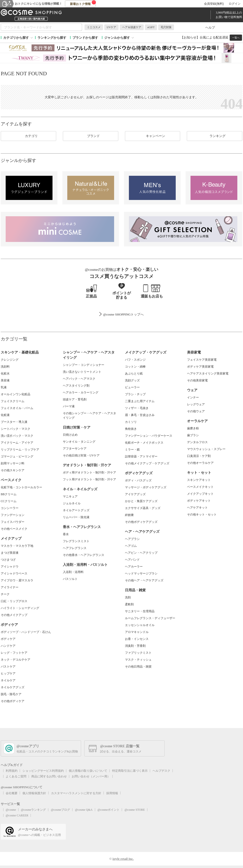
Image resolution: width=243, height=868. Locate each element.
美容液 (5, 380)
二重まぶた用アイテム (140, 401)
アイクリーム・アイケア (17, 443)
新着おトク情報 (83, 3)
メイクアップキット (200, 494)
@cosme (11, 810)
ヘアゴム (131, 546)
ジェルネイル (72, 503)
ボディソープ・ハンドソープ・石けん (26, 632)
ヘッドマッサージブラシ (141, 573)
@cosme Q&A (84, 810)
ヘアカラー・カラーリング (81, 393)
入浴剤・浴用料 (73, 572)
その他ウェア (196, 411)
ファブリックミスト (138, 653)
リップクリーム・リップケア (20, 450)
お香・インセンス (137, 639)
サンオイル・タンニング (79, 442)
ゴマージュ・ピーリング (17, 456)
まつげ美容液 (10, 553)
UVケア (111, 27)
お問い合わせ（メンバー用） (91, 776)
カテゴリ (28, 136)
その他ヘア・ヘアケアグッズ (144, 580)
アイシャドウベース (14, 573)
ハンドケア (8, 646)
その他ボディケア (13, 701)
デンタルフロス (197, 442)
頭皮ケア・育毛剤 (75, 399)
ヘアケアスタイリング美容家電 (208, 374)
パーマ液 (69, 406)
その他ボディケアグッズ (141, 522)
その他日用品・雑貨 (138, 667)
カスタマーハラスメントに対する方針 (76, 793)
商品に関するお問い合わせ (49, 776)
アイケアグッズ (135, 494)
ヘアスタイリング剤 (76, 386)
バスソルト (70, 579)
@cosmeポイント (109, 810)
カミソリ (131, 422)
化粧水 (5, 374)
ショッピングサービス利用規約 (43, 771)
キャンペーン (153, 136)
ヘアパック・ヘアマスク (79, 379)
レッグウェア (196, 404)
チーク (5, 594)
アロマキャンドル (137, 632)
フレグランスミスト (76, 541)
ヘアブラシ (132, 539)
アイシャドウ (10, 567)
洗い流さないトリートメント (82, 372)
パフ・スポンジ (135, 360)
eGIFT (151, 27)
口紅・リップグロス (14, 601)
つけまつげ (8, 560)
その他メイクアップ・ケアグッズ (147, 463)
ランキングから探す (52, 38)
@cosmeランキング (34, 810)
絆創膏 (129, 515)
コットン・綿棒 (135, 367)
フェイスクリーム (13, 401)
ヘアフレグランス (75, 548)
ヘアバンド (132, 560)
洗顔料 (5, 367)
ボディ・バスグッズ (138, 480)
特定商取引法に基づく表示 (130, 771)
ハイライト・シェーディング (20, 608)
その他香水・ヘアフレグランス (84, 555)
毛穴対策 (166, 27)
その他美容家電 (197, 380)
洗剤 (128, 597)
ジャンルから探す (117, 38)
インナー (193, 397)
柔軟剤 (129, 604)
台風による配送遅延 (214, 37)
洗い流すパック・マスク (17, 436)
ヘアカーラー (134, 567)
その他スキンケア (13, 470)
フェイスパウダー (13, 522)
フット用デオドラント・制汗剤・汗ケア (89, 479)
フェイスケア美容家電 (202, 360)
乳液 (4, 387)
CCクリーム (9, 501)
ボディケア (8, 639)
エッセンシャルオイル (140, 625)
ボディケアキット (199, 501)
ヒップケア (8, 673)
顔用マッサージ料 (13, 463)
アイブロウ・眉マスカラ (17, 580)
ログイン (235, 4)
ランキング (215, 136)
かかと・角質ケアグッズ (141, 501)
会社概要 (12, 793)
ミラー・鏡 (132, 450)
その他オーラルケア (200, 463)
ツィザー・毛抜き (137, 408)
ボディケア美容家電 (200, 367)
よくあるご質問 (16, 776)
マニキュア (70, 496)
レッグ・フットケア (14, 653)
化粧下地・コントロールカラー (21, 487)
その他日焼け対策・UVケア (81, 455)
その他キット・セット (202, 514)
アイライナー (10, 587)
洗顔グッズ (132, 380)
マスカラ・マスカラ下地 (17, 546)
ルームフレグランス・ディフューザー (150, 618)
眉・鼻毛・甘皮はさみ (140, 415)
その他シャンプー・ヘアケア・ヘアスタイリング (89, 415)
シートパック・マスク (16, 429)
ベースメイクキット (200, 487)
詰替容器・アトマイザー (141, 456)
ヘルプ (210, 28)
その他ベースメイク (14, 529)
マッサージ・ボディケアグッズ (146, 487)
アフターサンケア (75, 449)
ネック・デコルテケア (16, 660)
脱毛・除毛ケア (11, 694)
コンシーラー (10, 508)
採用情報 (112, 793)
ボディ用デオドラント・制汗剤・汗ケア (89, 473)
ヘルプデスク (161, 771)
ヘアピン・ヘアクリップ (141, 553)
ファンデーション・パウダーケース (149, 436)
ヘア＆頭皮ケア (132, 27)
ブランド (90, 136)
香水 (66, 534)
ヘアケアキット (197, 508)
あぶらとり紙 (134, 374)
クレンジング (10, 360)
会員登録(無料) (214, 4)
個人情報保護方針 (34, 793)
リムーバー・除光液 (76, 517)
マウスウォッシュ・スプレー (206, 449)
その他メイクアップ (14, 615)
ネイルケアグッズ (13, 687)
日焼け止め (70, 435)
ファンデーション (13, 515)
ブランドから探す (85, 38)
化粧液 (5, 415)
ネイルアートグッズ (76, 510)
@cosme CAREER (17, 815)
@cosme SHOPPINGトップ (122, 314)
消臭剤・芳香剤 (135, 646)
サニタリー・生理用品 (140, 611)
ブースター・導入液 (14, 422)
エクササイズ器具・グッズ (143, 508)
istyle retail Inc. (123, 859)
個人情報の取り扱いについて (88, 771)
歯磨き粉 (193, 428)
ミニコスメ (94, 27)
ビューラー (132, 387)
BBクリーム (9, 494)
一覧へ (236, 38)
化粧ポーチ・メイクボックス (144, 443)
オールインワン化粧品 (16, 394)
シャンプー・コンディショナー (84, 365)
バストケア (8, 667)
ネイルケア (8, 680)
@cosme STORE (135, 810)
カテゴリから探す (16, 38)
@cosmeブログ (60, 810)
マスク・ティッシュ (138, 660)
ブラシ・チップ (135, 394)
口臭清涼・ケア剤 (199, 456)
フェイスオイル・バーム (17, 408)
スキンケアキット (199, 480)
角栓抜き (131, 429)
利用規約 (12, 771)
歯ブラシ (193, 435)
